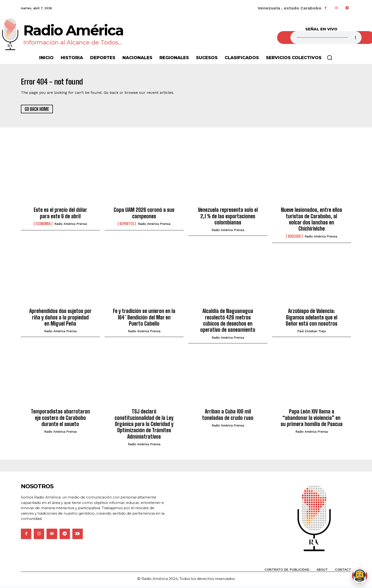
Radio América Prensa (71, 226)
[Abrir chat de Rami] (360, 576)
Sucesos (294, 239)
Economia (43, 226)
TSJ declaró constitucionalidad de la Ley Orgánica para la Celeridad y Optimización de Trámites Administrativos (144, 427)
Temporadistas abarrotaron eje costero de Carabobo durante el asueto (60, 420)
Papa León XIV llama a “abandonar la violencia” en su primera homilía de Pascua (312, 420)
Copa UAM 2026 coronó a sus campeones (144, 216)
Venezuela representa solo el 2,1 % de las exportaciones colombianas (228, 219)
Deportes (127, 226)
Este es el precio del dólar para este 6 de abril (60, 216)
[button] (330, 57)
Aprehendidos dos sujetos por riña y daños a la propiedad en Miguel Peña (60, 320)
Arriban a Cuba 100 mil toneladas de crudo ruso (228, 417)
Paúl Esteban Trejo (312, 334)
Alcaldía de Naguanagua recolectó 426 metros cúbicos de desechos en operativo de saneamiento (228, 323)
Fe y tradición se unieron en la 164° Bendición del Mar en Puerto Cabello (144, 320)
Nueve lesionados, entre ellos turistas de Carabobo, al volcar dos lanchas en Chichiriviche (312, 222)
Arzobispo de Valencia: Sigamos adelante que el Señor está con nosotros (312, 320)
